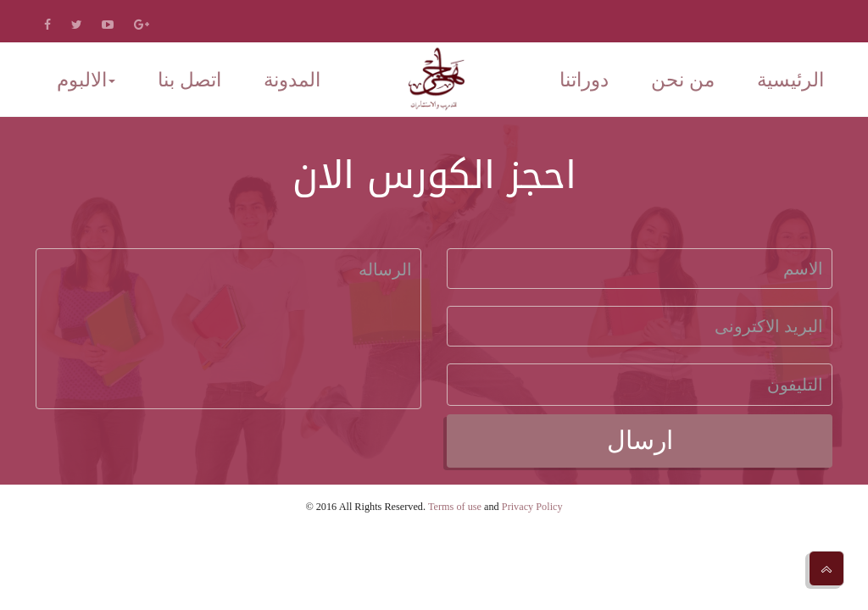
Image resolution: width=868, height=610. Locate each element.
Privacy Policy (532, 507)
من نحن (683, 80)
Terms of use (455, 507)
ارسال (640, 440)
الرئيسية (790, 80)
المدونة (292, 80)
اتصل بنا (189, 80)
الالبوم (86, 80)
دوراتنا (584, 80)
